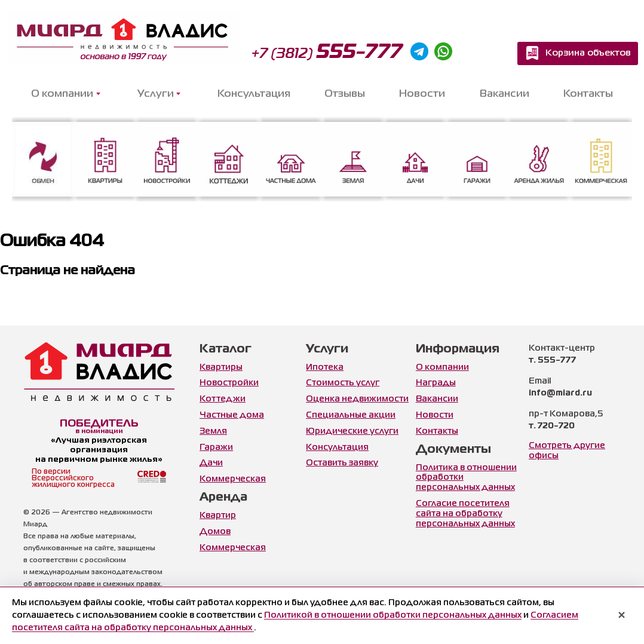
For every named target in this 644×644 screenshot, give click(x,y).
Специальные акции (351, 415)
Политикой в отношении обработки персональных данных (393, 615)
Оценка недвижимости (357, 399)
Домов (215, 532)
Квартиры (221, 367)
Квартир (218, 516)
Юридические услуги (352, 431)
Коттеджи (223, 399)
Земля (213, 431)
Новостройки (229, 383)
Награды (436, 383)
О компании (442, 367)
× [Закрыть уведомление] (622, 616)
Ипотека (325, 367)
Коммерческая (233, 479)
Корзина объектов (588, 53)
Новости (422, 94)
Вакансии (505, 94)
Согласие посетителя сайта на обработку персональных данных (465, 514)
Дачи (211, 463)
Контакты (588, 94)
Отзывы (345, 94)
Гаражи (216, 447)
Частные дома (232, 415)
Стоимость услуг (343, 383)
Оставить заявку (342, 463)
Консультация (254, 94)
